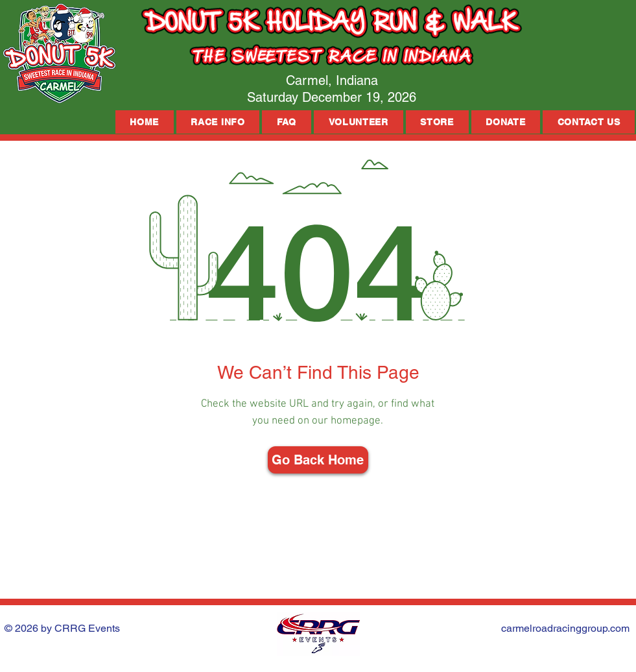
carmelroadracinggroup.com (565, 628)
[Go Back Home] (318, 460)
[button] (218, 122)
